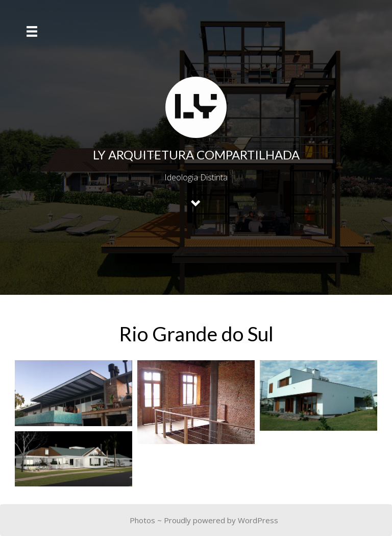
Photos (142, 520)
